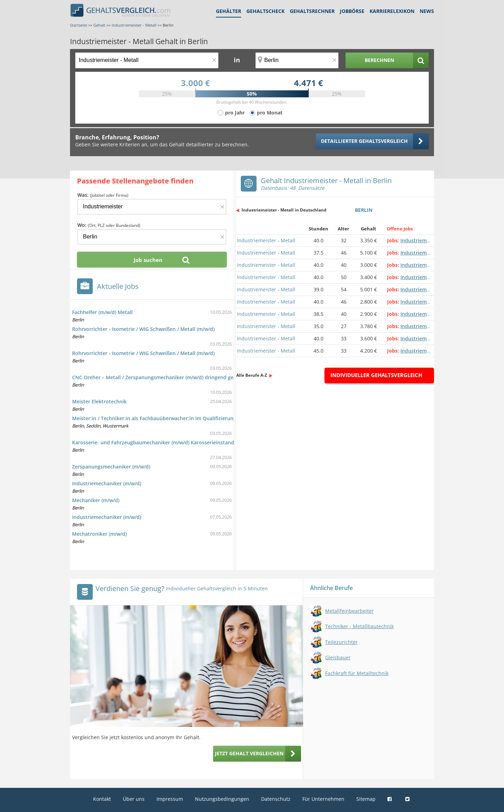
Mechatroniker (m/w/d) (99, 534)
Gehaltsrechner (312, 11)
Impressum (170, 799)
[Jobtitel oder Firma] (152, 207)
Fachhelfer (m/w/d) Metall (102, 312)
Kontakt (102, 799)
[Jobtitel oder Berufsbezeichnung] (147, 60)
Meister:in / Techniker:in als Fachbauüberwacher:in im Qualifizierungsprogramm (168, 418)
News (427, 11)
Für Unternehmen (323, 799)
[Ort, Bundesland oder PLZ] (297, 60)
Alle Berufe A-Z (252, 375)
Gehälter (229, 11)
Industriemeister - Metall (266, 240)
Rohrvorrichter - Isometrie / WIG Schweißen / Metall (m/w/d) (143, 329)
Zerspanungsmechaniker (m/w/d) (111, 467)
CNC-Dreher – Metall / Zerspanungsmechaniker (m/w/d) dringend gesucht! (160, 377)
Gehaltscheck (265, 11)
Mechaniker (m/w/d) (96, 500)
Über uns (134, 799)
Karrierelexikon (392, 11)
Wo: (109, 225)
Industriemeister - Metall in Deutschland (284, 210)
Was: (103, 195)
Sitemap (366, 799)
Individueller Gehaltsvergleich (376, 375)
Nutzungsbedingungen (222, 799)
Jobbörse (352, 11)
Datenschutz (276, 799)
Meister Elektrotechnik (99, 401)
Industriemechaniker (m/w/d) (107, 483)
